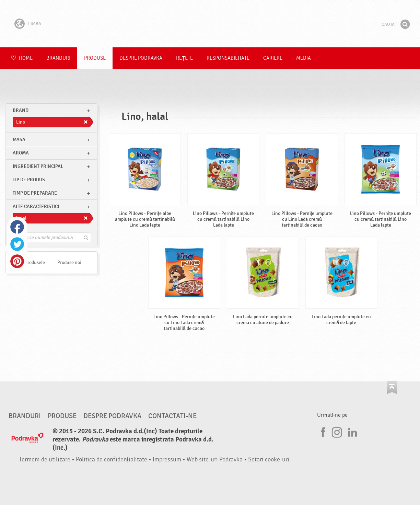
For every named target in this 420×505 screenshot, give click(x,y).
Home (22, 58)
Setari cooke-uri (269, 460)
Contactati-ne (172, 416)
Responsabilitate (228, 58)
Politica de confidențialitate (112, 460)
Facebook (17, 227)
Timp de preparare (35, 193)
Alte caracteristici (36, 206)
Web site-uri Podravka (215, 460)
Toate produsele (29, 262)
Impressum (167, 460)
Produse (95, 58)
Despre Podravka (141, 58)
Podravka (210, 24)
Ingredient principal (38, 166)
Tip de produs (29, 180)
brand (21, 110)
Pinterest (17, 261)
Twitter (17, 244)
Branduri (58, 58)
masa (19, 140)
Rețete (184, 58)
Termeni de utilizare (45, 460)
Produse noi (69, 262)
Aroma (21, 153)
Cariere (273, 58)
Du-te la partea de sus (392, 387)
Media (304, 58)
